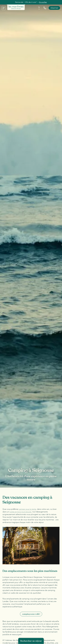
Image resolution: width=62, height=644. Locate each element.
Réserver (54, 8)
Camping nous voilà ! (31, 614)
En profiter (43, 2)
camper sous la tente (27, 509)
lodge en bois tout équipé (20, 512)
